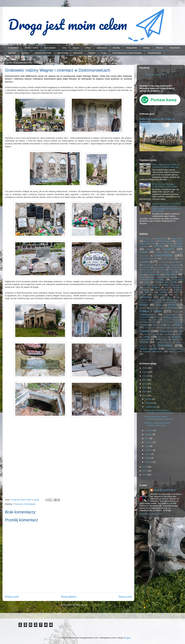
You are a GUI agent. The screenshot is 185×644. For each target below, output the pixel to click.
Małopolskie (132, 48)
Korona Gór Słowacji (149, 285)
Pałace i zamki (32, 48)
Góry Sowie (161, 270)
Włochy (175, 339)
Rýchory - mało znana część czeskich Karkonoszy (157, 424)
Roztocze (155, 320)
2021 (145, 388)
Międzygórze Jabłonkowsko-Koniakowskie (158, 302)
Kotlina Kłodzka (152, 287)
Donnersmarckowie (148, 258)
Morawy (159, 305)
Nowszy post (12, 597)
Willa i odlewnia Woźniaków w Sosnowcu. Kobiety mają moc (166, 166)
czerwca (149, 442)
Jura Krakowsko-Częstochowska (127, 53)
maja (148, 446)
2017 (145, 471)
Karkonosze (177, 280)
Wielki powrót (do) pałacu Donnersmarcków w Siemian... (159, 418)
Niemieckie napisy (157, 308)
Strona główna (69, 597)
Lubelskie (178, 290)
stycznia (149, 462)
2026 (145, 368)
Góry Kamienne (160, 267)
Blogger (127, 638)
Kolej (104, 53)
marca (148, 454)
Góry (64, 48)
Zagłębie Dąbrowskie (153, 352)
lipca (147, 438)
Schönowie (165, 322)
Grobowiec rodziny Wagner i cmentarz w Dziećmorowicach (159, 412)
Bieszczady (63, 53)
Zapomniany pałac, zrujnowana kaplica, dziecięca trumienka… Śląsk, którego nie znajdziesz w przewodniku (166, 207)
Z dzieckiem (13, 48)
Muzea (172, 305)
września (149, 430)
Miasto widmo (172, 300)
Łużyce (143, 295)
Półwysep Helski (171, 317)
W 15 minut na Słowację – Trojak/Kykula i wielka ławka (165, 185)
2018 (145, 467)
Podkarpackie (147, 315)
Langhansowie (162, 290)
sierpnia (149, 434)
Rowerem (143, 320)
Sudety (146, 48)
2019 (145, 396)
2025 (145, 372)
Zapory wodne (176, 352)
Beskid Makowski (146, 239)
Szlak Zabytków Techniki (169, 328)
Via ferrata (163, 337)
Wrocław (78, 53)
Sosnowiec (158, 325)
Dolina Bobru (163, 252)
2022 (145, 384)
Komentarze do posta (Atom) (74, 605)
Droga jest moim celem (156, 74)
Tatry (180, 331)
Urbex (88, 48)
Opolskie (12, 53)
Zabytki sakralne (149, 349)
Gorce (180, 259)
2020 (145, 392)
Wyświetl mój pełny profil (150, 514)
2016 (145, 475)
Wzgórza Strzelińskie (164, 342)
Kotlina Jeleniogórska (172, 285)
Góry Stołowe (174, 270)
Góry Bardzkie (164, 262)
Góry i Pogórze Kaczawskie (169, 265)
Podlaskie (171, 315)
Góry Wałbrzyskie (167, 272)
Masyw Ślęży (166, 297)
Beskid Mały (161, 239)
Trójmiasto (168, 334)
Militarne (159, 48)
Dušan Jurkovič (168, 258)
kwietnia (149, 450)
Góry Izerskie (145, 267)
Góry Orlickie (148, 270)
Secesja (176, 322)
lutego (148, 458)
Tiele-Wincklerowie (152, 334)
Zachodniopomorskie (174, 349)
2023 (145, 380)
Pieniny (176, 312)
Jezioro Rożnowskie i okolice (162, 277)
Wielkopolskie (161, 339)
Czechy (25, 53)
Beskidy (117, 48)
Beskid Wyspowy (166, 244)
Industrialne (175, 48)
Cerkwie (92, 53)
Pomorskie (144, 317)
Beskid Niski (177, 239)
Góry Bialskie (177, 262)
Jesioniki (143, 277)
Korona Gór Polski (43, 53)
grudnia (149, 399)
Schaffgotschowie (147, 322)
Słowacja (143, 325)
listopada (149, 403)
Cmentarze (102, 48)
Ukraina (179, 334)
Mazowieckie (157, 300)
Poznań (157, 317)
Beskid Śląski (166, 241)
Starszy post (125, 597)
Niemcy (143, 308)
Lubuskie (149, 292)
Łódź (176, 292)
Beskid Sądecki (150, 241)
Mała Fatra (174, 295)
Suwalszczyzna (150, 328)
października (151, 407)
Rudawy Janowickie (171, 320)
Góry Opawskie (176, 267)
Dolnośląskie (50, 48)
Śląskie (76, 48)
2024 (145, 376)
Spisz (169, 325)
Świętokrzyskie (154, 53)
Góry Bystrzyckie (148, 265)
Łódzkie (163, 292)
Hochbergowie (153, 274)
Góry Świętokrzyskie (148, 272)
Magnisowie (158, 295)
